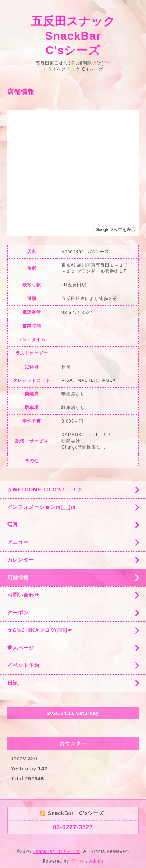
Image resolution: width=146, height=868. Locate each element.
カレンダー (21, 560)
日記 (13, 683)
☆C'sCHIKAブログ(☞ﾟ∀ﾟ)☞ (40, 630)
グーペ (77, 861)
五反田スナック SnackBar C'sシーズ (79, 36)
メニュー (18, 542)
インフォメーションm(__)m (42, 507)
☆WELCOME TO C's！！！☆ (45, 489)
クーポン (18, 613)
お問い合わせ (23, 595)
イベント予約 (23, 665)
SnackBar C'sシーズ (56, 851)
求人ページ (21, 648)
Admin (96, 861)
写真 (13, 525)
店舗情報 (18, 577)
